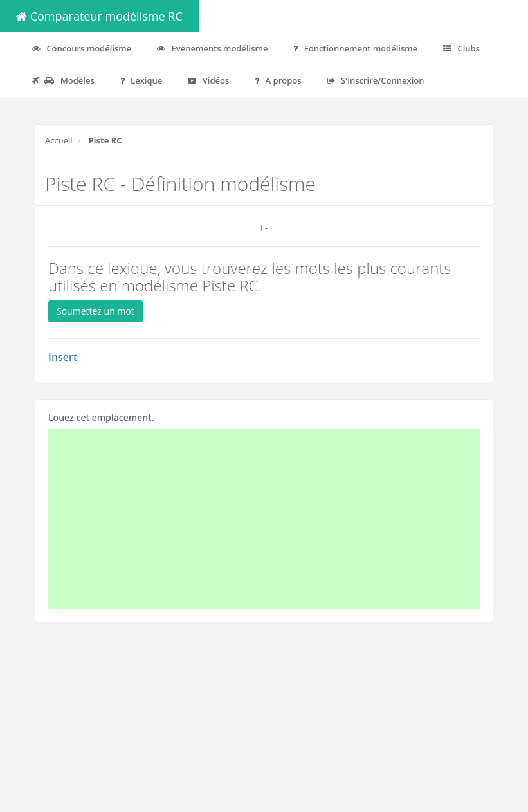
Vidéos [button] (208, 80)
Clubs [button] (461, 48)
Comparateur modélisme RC (99, 16)
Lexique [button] (141, 80)
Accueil (59, 140)
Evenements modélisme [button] (212, 48)
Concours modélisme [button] (82, 48)
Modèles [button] (63, 80)
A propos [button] (278, 80)
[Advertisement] (264, 519)
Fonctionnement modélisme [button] (355, 48)
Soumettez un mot (96, 311)
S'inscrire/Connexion (376, 80)
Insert (63, 357)
